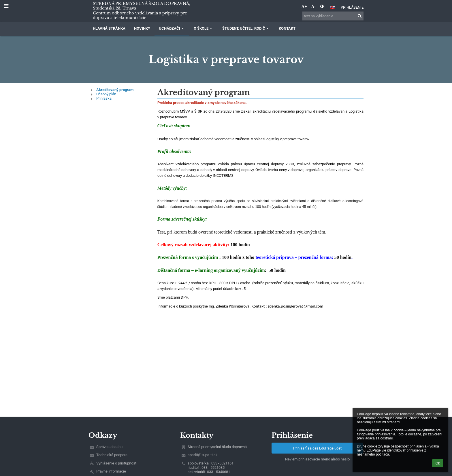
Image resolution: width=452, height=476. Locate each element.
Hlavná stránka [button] (109, 28)
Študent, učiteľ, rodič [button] (246, 28)
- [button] (313, 6)
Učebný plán (106, 94)
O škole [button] (204, 28)
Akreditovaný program (115, 90)
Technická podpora (112, 455)
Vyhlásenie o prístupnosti (117, 463)
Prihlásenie (352, 7)
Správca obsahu (109, 447)
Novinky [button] (142, 28)
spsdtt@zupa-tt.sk (203, 455)
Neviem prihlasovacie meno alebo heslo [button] (317, 459)
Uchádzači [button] (172, 28)
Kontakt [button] (287, 28)
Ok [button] (438, 463)
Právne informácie (111, 471)
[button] (332, 7)
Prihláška (104, 98)
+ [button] (304, 6)
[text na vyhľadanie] (333, 16)
